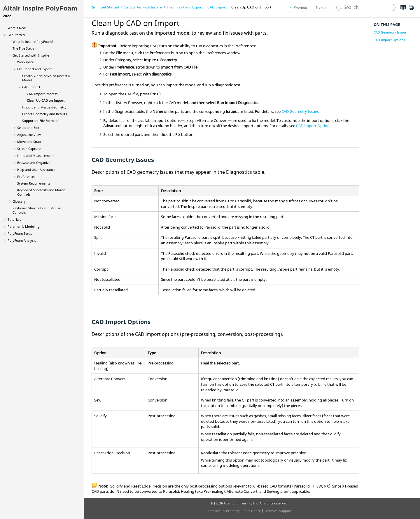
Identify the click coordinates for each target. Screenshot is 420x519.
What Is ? (33, 42)
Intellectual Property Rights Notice (235, 511)
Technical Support (278, 511)
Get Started (16, 35)
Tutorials (14, 219)
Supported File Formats (40, 121)
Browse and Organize (34, 163)
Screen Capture (29, 149)
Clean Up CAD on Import (46, 100)
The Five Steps (23, 48)
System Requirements (34, 183)
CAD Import (31, 87)
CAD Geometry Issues (300, 111)
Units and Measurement (35, 156)
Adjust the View (29, 135)
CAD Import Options (314, 126)
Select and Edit (28, 128)
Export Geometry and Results (44, 114)
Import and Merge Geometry (44, 107)
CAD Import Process (42, 94)
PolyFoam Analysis (22, 240)
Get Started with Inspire (31, 55)
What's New (17, 28)
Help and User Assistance (36, 170)
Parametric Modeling (24, 226)
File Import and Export (35, 69)
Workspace (26, 62)
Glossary (19, 201)
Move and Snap (29, 142)
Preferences (26, 177)
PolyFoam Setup (20, 233)
